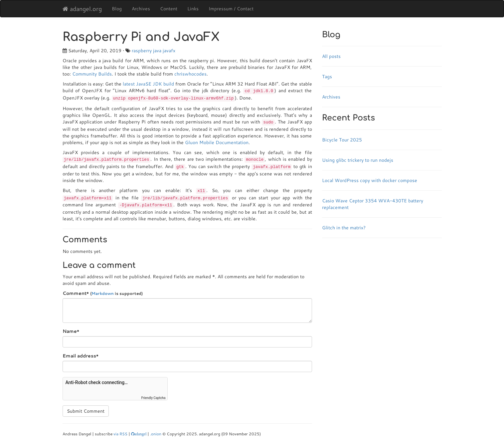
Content (169, 9)
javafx (169, 51)
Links (193, 9)
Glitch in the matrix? (344, 228)
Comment (103, 293)
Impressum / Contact (231, 9)
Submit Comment (86, 411)
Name (71, 331)
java (157, 51)
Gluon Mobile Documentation (217, 142)
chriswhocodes (190, 74)
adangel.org (82, 9)
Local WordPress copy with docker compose (370, 180)
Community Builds (92, 74)
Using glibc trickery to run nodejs (358, 160)
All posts (331, 56)
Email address (81, 356)
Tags (327, 77)
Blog (117, 9)
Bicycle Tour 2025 (342, 140)
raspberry (142, 51)
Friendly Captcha (154, 398)
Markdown (103, 293)
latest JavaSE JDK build (148, 84)
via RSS (120, 434)
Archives (141, 9)
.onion (156, 434)
